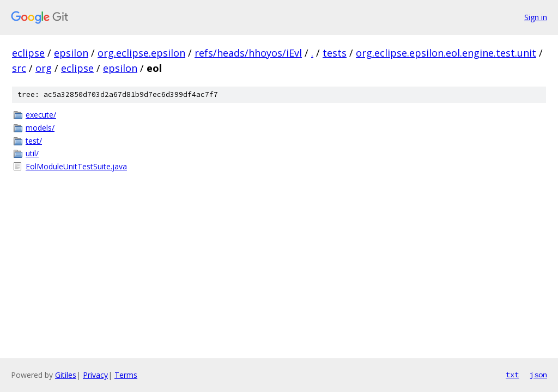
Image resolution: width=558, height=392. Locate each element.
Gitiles (66, 375)
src (19, 68)
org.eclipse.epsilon (141, 53)
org (44, 68)
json (538, 375)
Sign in (536, 17)
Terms (126, 375)
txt (512, 375)
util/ (32, 153)
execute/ (41, 115)
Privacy (95, 375)
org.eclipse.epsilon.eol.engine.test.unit (446, 53)
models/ (40, 128)
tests (335, 53)
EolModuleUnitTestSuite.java (76, 166)
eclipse (28, 53)
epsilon (71, 53)
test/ (34, 141)
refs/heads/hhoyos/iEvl (248, 53)
